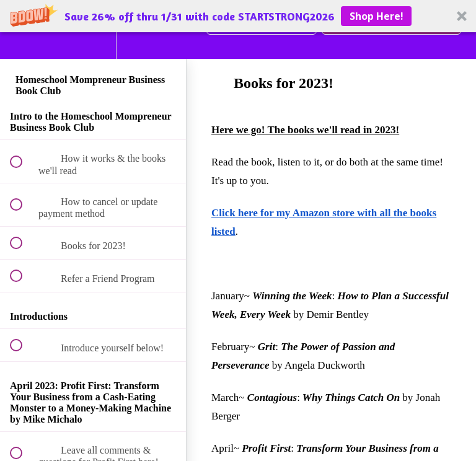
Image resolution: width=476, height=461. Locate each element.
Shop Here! (377, 16)
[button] (238, 16)
